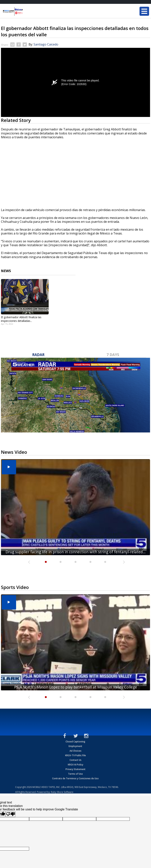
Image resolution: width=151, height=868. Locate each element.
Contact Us (75, 760)
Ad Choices (75, 751)
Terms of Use (75, 774)
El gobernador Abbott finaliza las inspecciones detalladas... (21, 319)
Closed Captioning (75, 742)
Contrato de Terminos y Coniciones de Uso (75, 778)
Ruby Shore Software (62, 792)
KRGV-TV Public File (75, 755)
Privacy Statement (75, 769)
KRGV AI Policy (75, 765)
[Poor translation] (11, 814)
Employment (75, 746)
